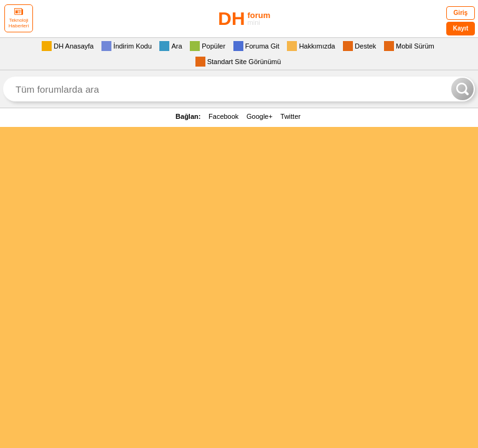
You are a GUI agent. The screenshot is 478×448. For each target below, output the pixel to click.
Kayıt (461, 28)
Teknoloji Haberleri (19, 18)
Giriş (461, 13)
